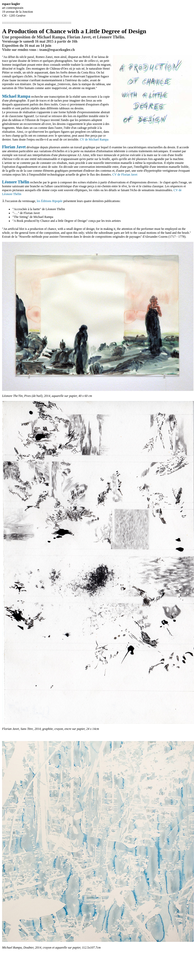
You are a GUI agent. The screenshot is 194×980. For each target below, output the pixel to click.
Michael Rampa (16, 96)
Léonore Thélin (16, 182)
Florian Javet (14, 147)
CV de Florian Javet (125, 175)
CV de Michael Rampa (94, 139)
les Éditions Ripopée (50, 201)
